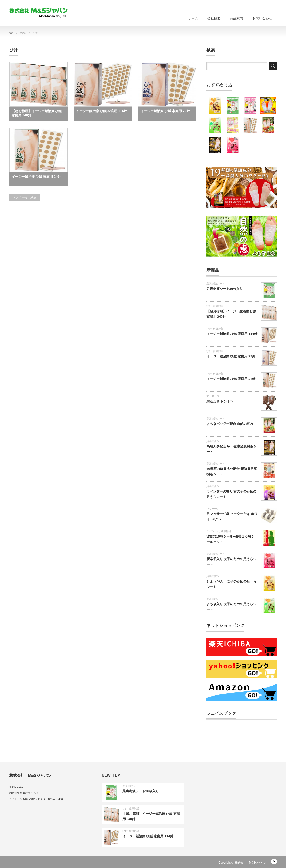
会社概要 (214, 18)
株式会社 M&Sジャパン (251, 863)
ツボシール (213, 531)
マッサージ (213, 396)
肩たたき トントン (220, 401)
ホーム (193, 18)
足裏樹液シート (215, 284)
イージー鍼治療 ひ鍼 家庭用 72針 (165, 111)
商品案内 (236, 18)
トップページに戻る (25, 197)
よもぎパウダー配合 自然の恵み (230, 424)
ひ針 (209, 306)
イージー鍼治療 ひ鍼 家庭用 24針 (36, 177)
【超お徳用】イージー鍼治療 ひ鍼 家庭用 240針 (37, 113)
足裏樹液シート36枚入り (225, 289)
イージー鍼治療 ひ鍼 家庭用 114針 (101, 111)
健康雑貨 (218, 306)
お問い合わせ (262, 18)
